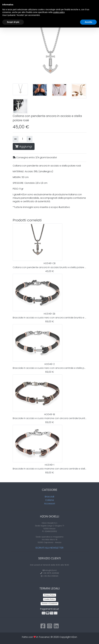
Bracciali (49, 497)
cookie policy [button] (59, 12)
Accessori (49, 504)
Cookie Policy (49, 599)
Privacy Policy (49, 595)
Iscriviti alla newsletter (49, 548)
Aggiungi (24, 146)
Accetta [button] (88, 22)
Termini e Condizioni (49, 604)
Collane (50, 500)
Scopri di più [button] (13, 22)
